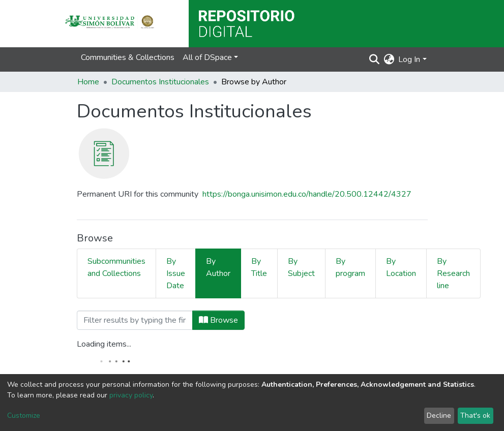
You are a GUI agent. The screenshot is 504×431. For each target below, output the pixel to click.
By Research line (453, 273)
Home (88, 82)
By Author (218, 267)
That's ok (475, 415)
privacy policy (131, 395)
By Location (401, 267)
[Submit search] (374, 59)
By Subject (301, 267)
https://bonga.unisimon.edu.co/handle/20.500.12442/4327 (307, 194)
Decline (439, 415)
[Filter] (135, 320)
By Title (259, 267)
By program (350, 267)
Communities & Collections (128, 57)
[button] (389, 59)
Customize (24, 415)
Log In (409, 59)
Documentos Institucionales (160, 82)
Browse (218, 320)
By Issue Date (176, 273)
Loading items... (104, 344)
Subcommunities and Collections (116, 267)
